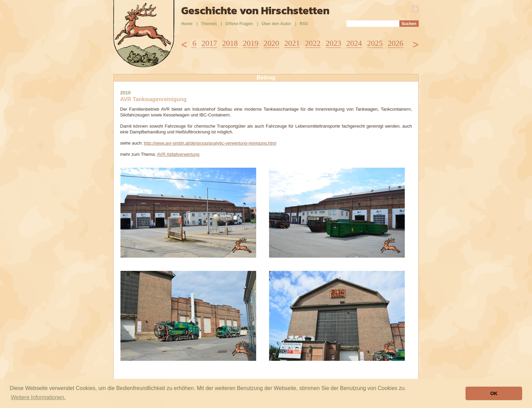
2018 (230, 43)
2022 (313, 43)
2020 (271, 43)
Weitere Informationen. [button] (38, 397)
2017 (209, 43)
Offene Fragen (239, 24)
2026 (396, 43)
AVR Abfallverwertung (178, 154)
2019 (251, 43)
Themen (209, 24)
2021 (292, 43)
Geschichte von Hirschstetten (255, 11)
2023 (334, 43)
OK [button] (494, 393)
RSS (304, 24)
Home (187, 24)
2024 (354, 43)
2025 (375, 43)
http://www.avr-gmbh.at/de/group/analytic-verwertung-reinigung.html (210, 143)
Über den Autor (276, 24)
